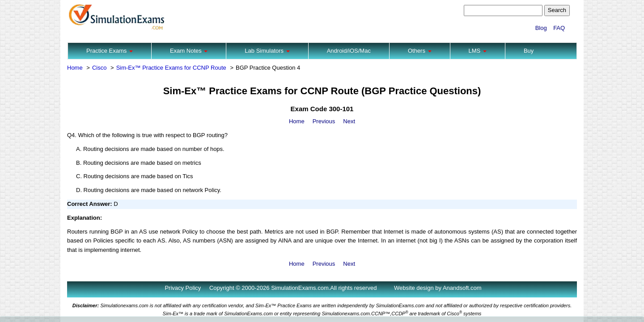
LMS (478, 51)
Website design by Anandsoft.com (438, 288)
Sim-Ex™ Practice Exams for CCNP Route (171, 68)
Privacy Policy (183, 288)
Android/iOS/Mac (349, 51)
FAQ (559, 28)
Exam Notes (189, 51)
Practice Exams (110, 51)
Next (349, 121)
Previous (324, 121)
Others (420, 51)
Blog (541, 28)
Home (75, 68)
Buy (529, 51)
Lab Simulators (267, 51)
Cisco (100, 68)
